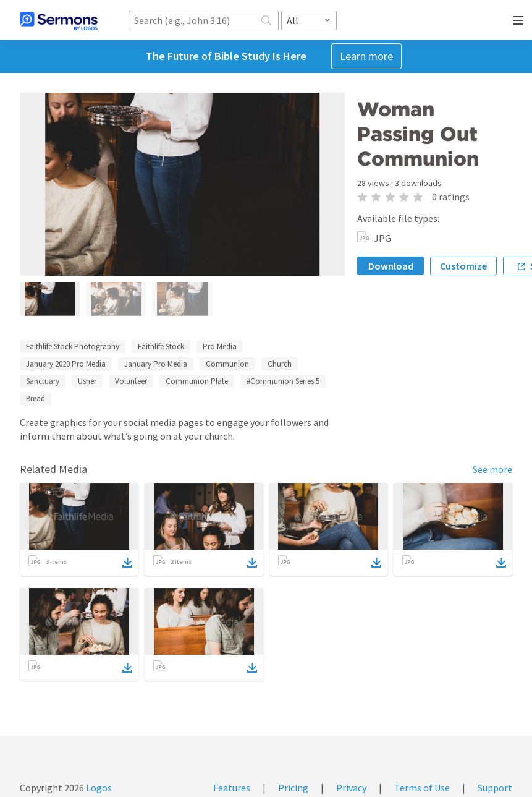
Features (232, 788)
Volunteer (131, 381)
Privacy (351, 788)
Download (391, 266)
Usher (87, 381)
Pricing (293, 788)
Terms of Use (422, 788)
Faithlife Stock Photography (73, 347)
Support (495, 788)
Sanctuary (43, 381)
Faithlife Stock (161, 347)
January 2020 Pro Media (66, 364)
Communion (227, 364)
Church (280, 364)
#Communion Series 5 (283, 381)
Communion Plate (197, 381)
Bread (36, 398)
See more (492, 469)
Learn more (366, 56)
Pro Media (220, 347)
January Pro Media (156, 364)
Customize (463, 266)
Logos (98, 788)
